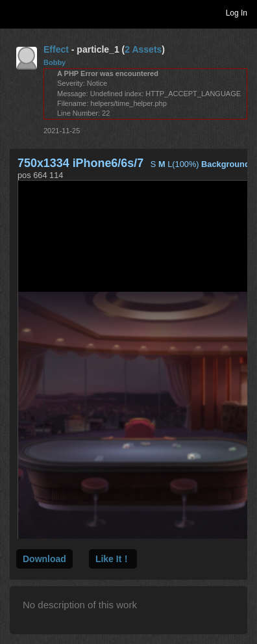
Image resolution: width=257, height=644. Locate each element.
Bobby (55, 62)
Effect (56, 49)
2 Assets (143, 49)
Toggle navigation (16, 12)
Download (44, 559)
